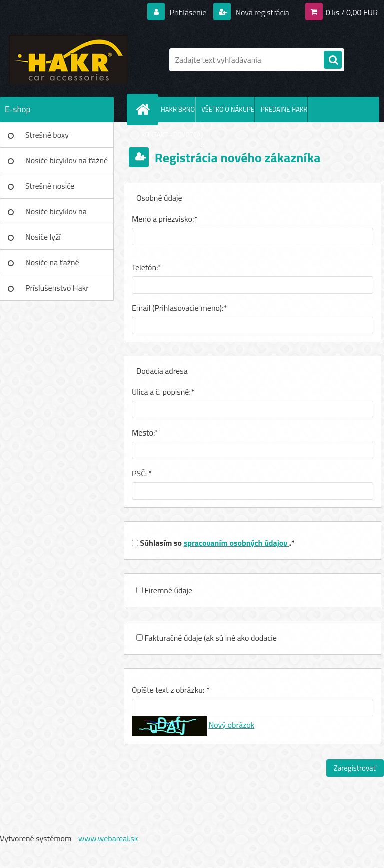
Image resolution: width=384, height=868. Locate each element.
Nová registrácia (262, 12)
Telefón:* (147, 267)
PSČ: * (142, 473)
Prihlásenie (188, 12)
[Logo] (69, 60)
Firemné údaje (169, 590)
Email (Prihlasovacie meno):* (179, 308)
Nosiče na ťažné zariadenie (52, 266)
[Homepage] (145, 109)
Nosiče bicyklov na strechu (56, 215)
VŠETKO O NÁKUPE (228, 109)
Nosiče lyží (43, 237)
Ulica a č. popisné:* (163, 392)
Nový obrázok (232, 725)
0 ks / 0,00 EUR (352, 12)
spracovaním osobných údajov (237, 543)
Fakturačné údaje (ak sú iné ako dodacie (211, 638)
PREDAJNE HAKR (284, 109)
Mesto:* (145, 432)
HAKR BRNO (178, 109)
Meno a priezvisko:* (165, 219)
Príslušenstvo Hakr (57, 288)
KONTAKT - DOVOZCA (171, 135)
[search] (333, 60)
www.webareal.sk (108, 838)
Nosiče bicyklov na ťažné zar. (67, 164)
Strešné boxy (47, 135)
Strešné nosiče (50, 186)
